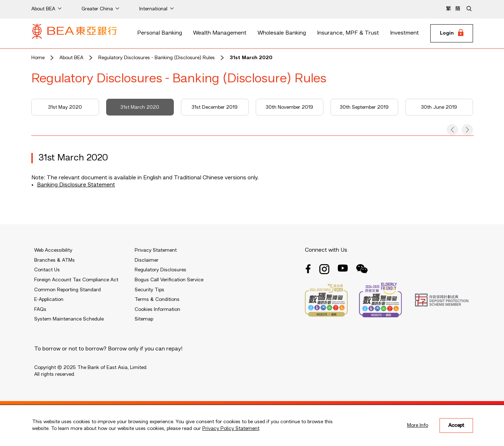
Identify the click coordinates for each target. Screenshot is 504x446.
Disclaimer (147, 260)
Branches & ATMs (54, 260)
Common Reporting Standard (67, 290)
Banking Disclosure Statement (76, 185)
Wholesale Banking (282, 33)
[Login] (452, 34)
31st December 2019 (215, 107)
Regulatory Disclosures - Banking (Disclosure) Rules (157, 58)
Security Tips (149, 290)
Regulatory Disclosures (160, 270)
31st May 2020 (65, 107)
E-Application (49, 299)
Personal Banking (160, 33)
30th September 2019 (364, 107)
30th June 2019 (439, 107)
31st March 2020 (251, 58)
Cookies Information (157, 309)
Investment (404, 33)
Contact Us (47, 270)
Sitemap (144, 319)
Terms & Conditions (157, 299)
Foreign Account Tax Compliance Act (76, 280)
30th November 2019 (289, 107)
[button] (452, 130)
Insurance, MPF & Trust (348, 33)
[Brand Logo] (74, 34)
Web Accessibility (53, 250)
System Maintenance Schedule (69, 319)
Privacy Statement (156, 250)
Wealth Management (220, 33)
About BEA (71, 58)
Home (38, 58)
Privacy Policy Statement (231, 429)
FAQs (40, 309)
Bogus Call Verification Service (169, 280)
